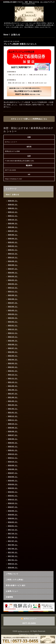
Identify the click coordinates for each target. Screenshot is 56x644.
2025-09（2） (13, 223)
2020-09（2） (13, 428)
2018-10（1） (13, 503)
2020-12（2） (13, 416)
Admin (37, 634)
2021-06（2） (13, 397)
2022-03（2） (13, 363)
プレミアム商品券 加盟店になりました (20, 44)
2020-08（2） (13, 431)
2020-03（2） (13, 443)
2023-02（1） (13, 322)
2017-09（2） (13, 537)
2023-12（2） (13, 288)
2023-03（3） (13, 318)
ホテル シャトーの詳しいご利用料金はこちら (29, 119)
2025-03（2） (13, 242)
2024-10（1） (13, 257)
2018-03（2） (13, 522)
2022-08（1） (13, 344)
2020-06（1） (13, 439)
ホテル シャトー (24, 631)
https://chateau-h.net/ (13, 179)
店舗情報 (9, 597)
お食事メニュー (12, 591)
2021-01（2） (13, 413)
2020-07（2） (13, 435)
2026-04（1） (13, 201)
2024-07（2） (13, 269)
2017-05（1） (13, 545)
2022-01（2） (13, 371)
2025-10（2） (13, 220)
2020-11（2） (13, 420)
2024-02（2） (13, 284)
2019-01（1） (13, 496)
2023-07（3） (13, 303)
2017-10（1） (13, 534)
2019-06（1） (13, 477)
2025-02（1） (13, 246)
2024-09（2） (13, 261)
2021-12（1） (13, 375)
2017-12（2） (13, 530)
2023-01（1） (13, 326)
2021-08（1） (13, 390)
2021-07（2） (13, 394)
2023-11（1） (13, 292)
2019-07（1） (13, 473)
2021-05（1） (13, 401)
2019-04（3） (13, 484)
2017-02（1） (13, 556)
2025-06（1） (13, 235)
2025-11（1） (13, 216)
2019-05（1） (13, 481)
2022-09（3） (13, 341)
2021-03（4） (13, 405)
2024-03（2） (13, 280)
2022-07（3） (13, 348)
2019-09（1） (13, 465)
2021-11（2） (13, 378)
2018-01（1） (13, 526)
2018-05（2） (13, 515)
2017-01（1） (13, 560)
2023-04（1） (13, 314)
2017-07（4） (13, 541)
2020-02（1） (13, 447)
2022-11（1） (13, 333)
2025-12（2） (13, 212)
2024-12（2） (13, 254)
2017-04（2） (13, 549)
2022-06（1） (13, 352)
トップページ (11, 189)
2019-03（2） (13, 488)
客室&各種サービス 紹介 (16, 585)
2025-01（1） (13, 250)
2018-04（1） (13, 518)
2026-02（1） (13, 208)
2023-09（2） (13, 295)
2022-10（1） (13, 337)
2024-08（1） (13, 265)
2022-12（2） (13, 329)
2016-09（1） (13, 568)
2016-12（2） (13, 564)
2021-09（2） (13, 386)
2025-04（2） (13, 239)
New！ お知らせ (12, 194)
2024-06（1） (13, 273)
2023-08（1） (13, 299)
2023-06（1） (13, 307)
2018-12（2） (13, 499)
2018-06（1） (13, 511)
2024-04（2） (13, 276)
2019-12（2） (13, 454)
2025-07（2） (13, 231)
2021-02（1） (13, 409)
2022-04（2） (13, 360)
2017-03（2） (13, 552)
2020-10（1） (13, 424)
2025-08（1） (13, 227)
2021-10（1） (13, 382)
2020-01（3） (13, 450)
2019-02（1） (13, 492)
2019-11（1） (13, 458)
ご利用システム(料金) (14, 580)
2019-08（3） (13, 469)
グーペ (31, 634)
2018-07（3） (13, 507)
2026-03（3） (13, 205)
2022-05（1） (13, 356)
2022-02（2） (13, 367)
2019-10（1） (13, 462)
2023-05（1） (13, 310)
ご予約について (12, 574)
